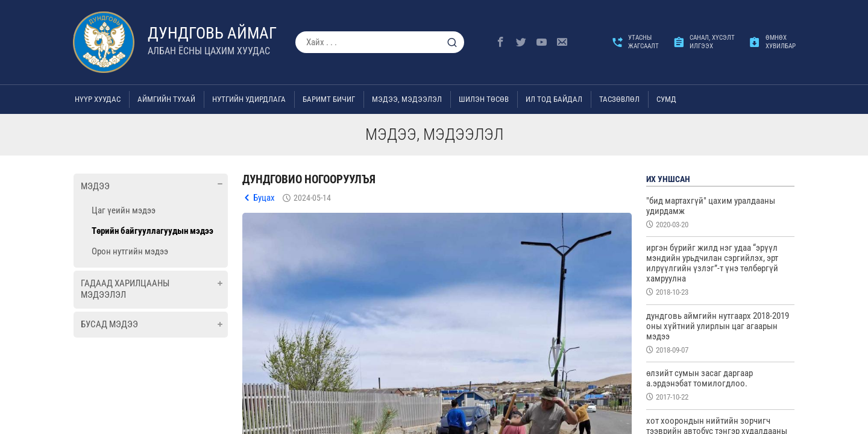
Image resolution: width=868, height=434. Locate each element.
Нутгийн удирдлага (249, 99)
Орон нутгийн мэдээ (130, 251)
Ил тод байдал (554, 99)
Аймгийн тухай (166, 99)
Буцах (264, 198)
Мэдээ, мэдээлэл (407, 99)
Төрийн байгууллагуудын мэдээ (153, 231)
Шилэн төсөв (484, 99)
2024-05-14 (312, 198)
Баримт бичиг (329, 99)
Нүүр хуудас (98, 99)
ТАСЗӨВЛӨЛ (619, 99)
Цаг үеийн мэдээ (124, 210)
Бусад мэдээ (109, 324)
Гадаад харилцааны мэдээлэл (125, 289)
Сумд (666, 99)
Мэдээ (95, 186)
